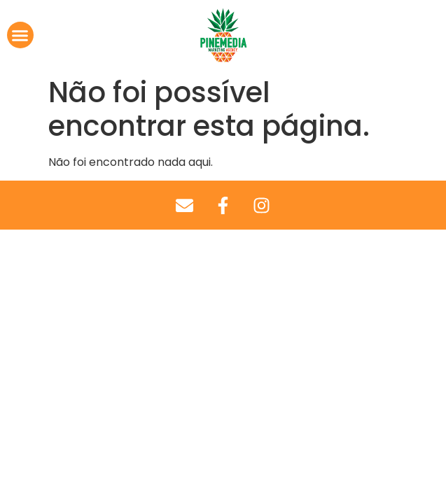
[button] (20, 35)
